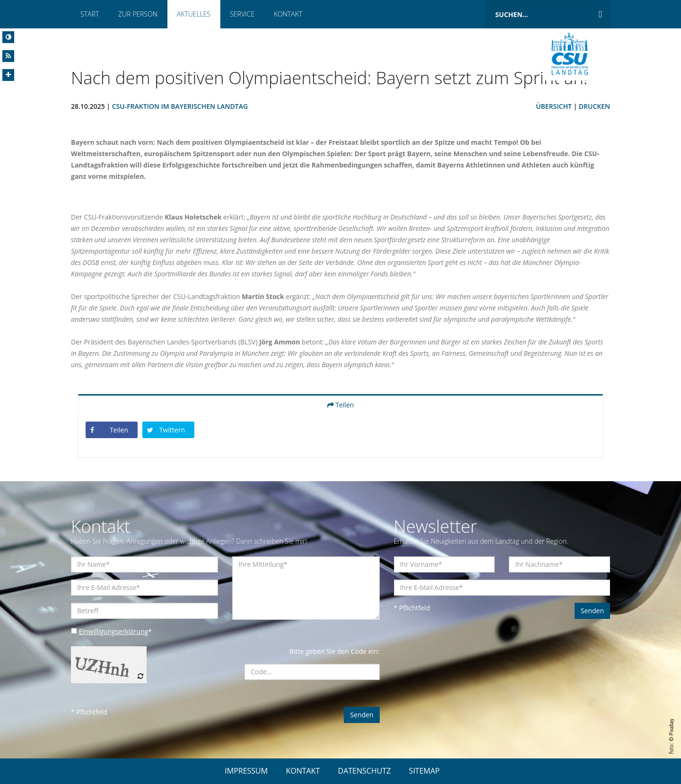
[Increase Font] (8, 75)
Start (90, 14)
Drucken (594, 106)
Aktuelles (194, 14)
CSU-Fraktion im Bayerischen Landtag (180, 106)
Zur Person (138, 14)
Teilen (341, 405)
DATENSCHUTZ (365, 771)
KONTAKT (303, 771)
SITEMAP (424, 771)
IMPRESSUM (246, 771)
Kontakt (288, 14)
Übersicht (554, 106)
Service (242, 14)
